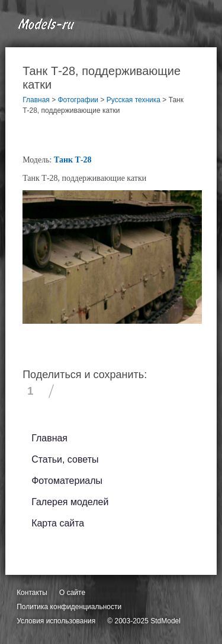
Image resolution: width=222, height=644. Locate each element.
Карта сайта (58, 523)
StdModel (165, 621)
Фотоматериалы (67, 481)
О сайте (72, 593)
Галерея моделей (70, 502)
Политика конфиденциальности (69, 607)
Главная (49, 438)
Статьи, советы (65, 459)
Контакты (32, 593)
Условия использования (56, 621)
